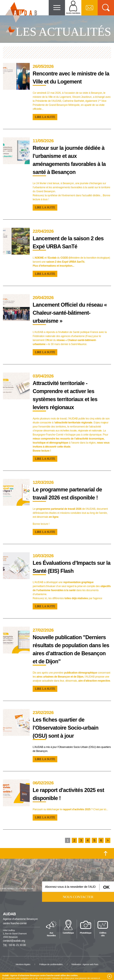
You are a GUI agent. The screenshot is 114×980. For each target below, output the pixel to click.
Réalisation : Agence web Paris (85, 964)
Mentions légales (23, 964)
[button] (109, 976)
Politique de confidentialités (51, 964)
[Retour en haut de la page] (106, 853)
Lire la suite (45, 117)
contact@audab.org (14, 941)
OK (106, 887)
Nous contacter (78, 897)
